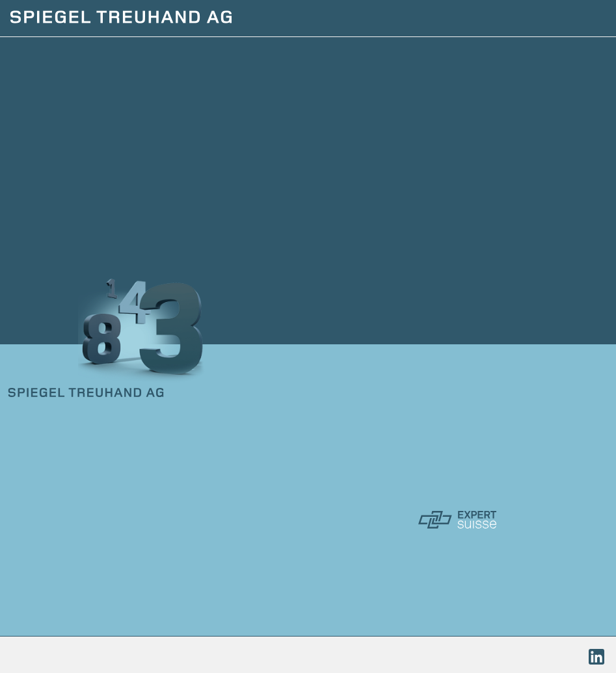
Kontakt (38, 563)
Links (27, 584)
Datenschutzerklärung (147, 656)
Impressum (36, 656)
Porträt (37, 542)
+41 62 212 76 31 (71, 459)
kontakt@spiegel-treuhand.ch (101, 480)
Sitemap (249, 656)
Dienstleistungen (72, 521)
